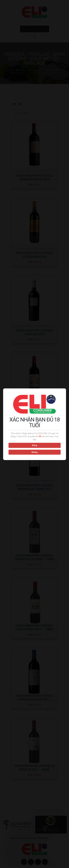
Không (34, 449)
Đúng (34, 442)
